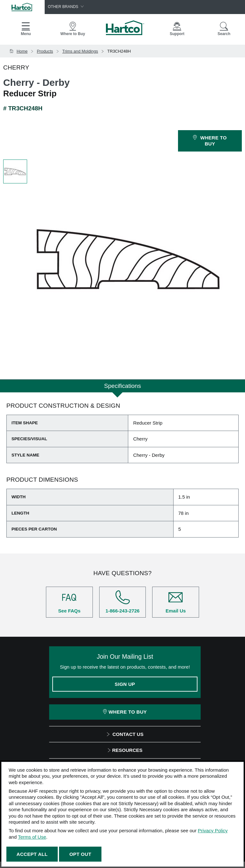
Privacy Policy (213, 831)
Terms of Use (32, 837)
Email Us (176, 602)
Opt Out (80, 854)
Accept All (32, 854)
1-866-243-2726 (123, 602)
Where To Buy (125, 712)
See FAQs (69, 602)
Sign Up (125, 684)
